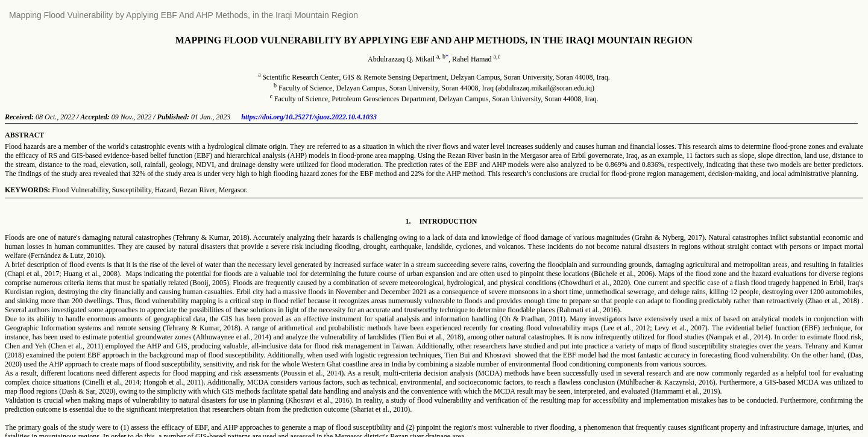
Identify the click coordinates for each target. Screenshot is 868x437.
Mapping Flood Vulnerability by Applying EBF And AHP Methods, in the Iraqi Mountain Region (184, 15)
